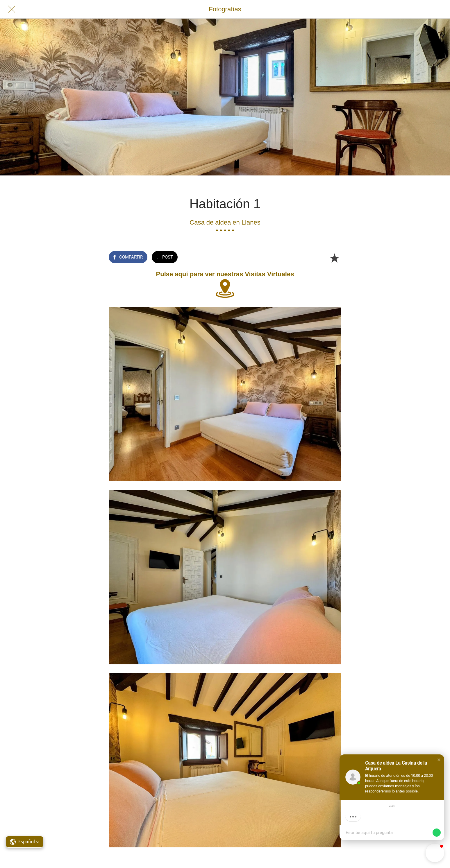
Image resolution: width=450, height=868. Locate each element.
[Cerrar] (12, 9)
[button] (439, 760)
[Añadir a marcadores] (334, 258)
